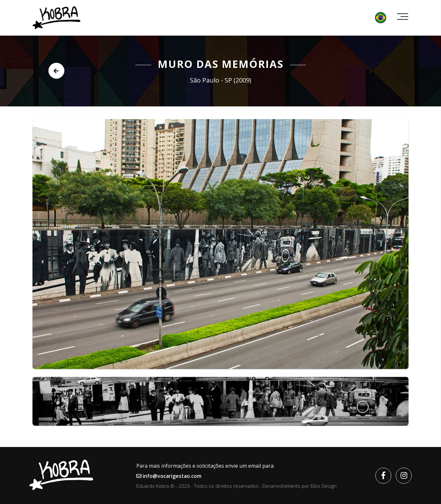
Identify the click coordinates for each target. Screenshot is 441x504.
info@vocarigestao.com (169, 476)
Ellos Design (324, 486)
